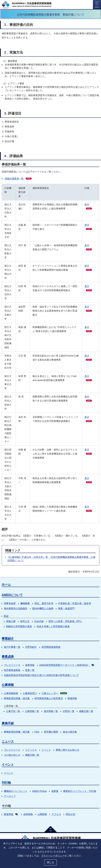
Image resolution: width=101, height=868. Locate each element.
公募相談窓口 (30, 693)
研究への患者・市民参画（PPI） (66, 621)
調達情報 (11, 814)
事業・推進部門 (66, 608)
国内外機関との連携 (43, 608)
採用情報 (28, 814)
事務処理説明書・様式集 (17, 698)
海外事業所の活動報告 (16, 608)
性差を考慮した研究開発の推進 (53, 626)
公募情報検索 (11, 693)
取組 (6, 616)
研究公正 (25, 621)
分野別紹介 (31, 647)
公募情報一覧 (32, 711)
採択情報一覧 (51, 711)
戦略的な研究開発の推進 (19, 626)
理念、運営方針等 (44, 603)
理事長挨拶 (10, 603)
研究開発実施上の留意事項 (49, 698)
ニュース (8, 741)
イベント (46, 750)
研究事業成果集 (12, 670)
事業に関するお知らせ (68, 750)
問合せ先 (71, 814)
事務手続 (8, 723)
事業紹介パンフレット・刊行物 (80, 791)
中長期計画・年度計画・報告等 (75, 603)
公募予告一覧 (13, 711)
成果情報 (30, 665)
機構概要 (25, 603)
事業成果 (8, 657)
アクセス (56, 814)
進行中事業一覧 (12, 647)
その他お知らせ (12, 755)
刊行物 (6, 783)
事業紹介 (8, 639)
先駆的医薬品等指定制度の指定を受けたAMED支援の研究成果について (41, 675)
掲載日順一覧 (86, 711)
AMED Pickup (39, 791)
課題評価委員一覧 (18, 179)
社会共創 (39, 621)
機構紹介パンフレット (16, 791)
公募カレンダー (54, 693)
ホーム (6, 584)
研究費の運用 (51, 732)
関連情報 (72, 698)
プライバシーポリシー (53, 856)
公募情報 (8, 685)
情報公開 (11, 621)
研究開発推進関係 (51, 647)
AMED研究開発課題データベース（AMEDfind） (67, 665)
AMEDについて (12, 595)
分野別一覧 (69, 711)
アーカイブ (10, 796)
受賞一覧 (30, 670)
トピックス (31, 750)
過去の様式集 (70, 732)
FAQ (37, 732)
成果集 (55, 791)
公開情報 (42, 814)
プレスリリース (12, 665)
